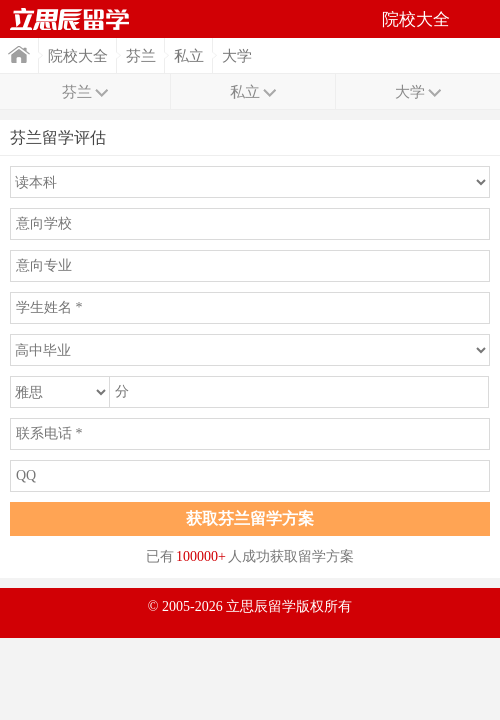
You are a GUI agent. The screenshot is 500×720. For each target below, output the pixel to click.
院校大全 (78, 56)
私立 (189, 56)
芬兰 (141, 56)
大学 (237, 56)
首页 (19, 54)
